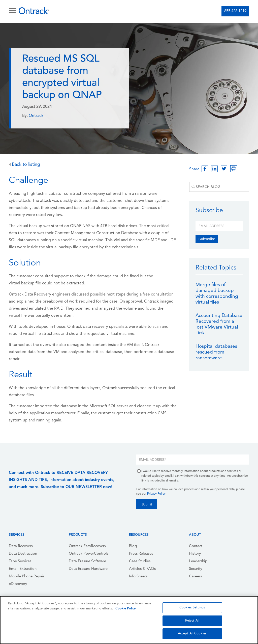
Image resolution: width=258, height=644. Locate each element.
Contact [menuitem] (196, 546)
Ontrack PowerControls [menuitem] (89, 554)
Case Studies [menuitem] (140, 561)
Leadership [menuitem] (198, 561)
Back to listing (24, 165)
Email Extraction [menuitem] (23, 569)
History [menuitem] (195, 554)
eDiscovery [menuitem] (18, 584)
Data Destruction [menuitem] (23, 554)
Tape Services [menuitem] (20, 561)
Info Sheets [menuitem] (138, 576)
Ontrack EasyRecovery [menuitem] (87, 546)
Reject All (192, 621)
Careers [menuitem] (195, 576)
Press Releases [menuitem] (141, 554)
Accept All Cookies (192, 634)
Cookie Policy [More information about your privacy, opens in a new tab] (126, 609)
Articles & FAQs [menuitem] (142, 569)
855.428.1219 (235, 11)
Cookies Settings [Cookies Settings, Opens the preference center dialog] (192, 608)
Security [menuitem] (196, 569)
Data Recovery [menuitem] (21, 546)
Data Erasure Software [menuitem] (87, 561)
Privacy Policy (156, 494)
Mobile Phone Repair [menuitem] (27, 576)
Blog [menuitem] (133, 546)
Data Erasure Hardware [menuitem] (88, 569)
